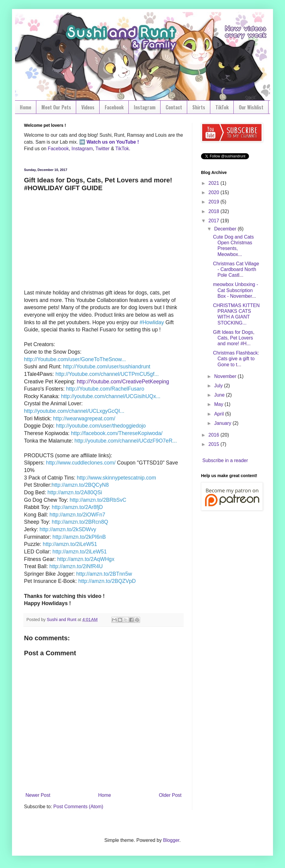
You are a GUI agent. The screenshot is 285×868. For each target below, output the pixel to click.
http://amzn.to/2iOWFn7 (77, 515)
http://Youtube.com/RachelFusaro (105, 389)
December (226, 229)
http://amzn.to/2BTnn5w (104, 574)
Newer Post (38, 795)
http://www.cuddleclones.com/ (81, 463)
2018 (214, 211)
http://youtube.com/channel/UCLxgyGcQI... (74, 411)
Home (25, 107)
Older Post (170, 795)
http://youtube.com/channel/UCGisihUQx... (111, 396)
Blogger (171, 840)
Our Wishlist (251, 107)
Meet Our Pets (56, 107)
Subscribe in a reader (225, 460)
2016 (214, 435)
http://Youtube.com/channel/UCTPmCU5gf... (107, 374)
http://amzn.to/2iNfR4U (76, 566)
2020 (214, 192)
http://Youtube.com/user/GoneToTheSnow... (75, 359)
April (220, 414)
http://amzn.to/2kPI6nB (79, 537)
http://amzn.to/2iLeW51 (70, 544)
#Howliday (152, 322)
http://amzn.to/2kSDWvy (68, 529)
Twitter (102, 149)
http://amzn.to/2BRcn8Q (80, 522)
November (226, 376)
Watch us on (101, 142)
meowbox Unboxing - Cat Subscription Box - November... (235, 290)
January (223, 423)
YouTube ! (127, 142)
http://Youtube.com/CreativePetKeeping (123, 382)
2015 (214, 444)
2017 (214, 221)
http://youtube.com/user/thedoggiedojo (101, 426)
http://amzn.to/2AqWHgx (86, 559)
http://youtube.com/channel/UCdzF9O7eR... (126, 441)
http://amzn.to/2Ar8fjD (77, 507)
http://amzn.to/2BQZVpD (107, 581)
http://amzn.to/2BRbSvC (98, 500)
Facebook (114, 107)
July (219, 386)
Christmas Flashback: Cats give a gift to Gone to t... (236, 359)
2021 (214, 183)
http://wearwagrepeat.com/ (84, 419)
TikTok (222, 107)
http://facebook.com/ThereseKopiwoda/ (117, 433)
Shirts (199, 107)
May (219, 404)
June (220, 395)
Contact (174, 107)
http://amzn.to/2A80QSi (75, 492)
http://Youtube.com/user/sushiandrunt (107, 367)
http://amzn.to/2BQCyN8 (80, 485)
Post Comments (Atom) (78, 807)
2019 (214, 202)
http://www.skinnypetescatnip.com (116, 478)
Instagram (145, 107)
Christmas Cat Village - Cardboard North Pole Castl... (236, 269)
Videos (88, 107)
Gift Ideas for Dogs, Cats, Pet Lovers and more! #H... (234, 338)
